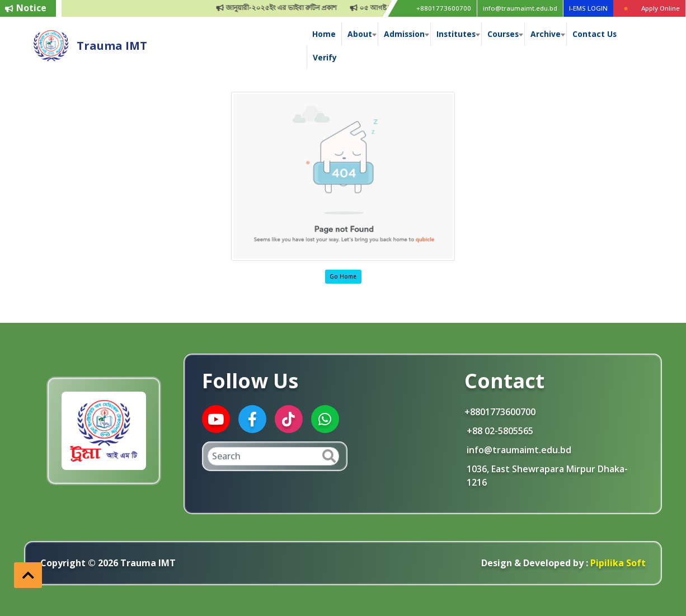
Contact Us (595, 34)
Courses (503, 34)
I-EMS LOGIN (588, 8)
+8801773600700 (444, 8)
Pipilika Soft (617, 563)
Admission (404, 34)
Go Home (343, 276)
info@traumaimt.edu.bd (520, 8)
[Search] (273, 457)
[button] (28, 575)
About (360, 34)
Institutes (456, 34)
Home (324, 34)
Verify (325, 57)
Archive (546, 34)
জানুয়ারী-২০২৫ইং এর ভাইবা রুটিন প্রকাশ (283, 8)
